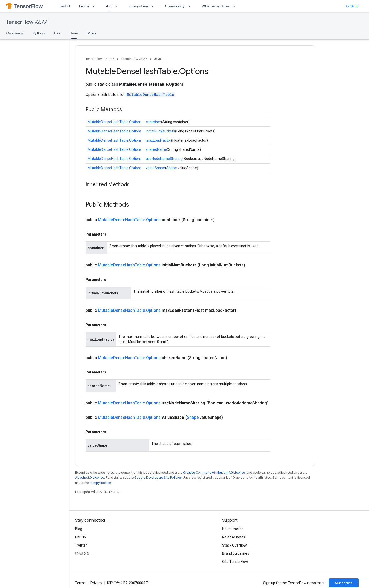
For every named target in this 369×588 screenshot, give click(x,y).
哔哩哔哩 (82, 553)
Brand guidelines (236, 553)
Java (157, 59)
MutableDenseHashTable (151, 95)
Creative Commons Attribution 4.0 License (214, 472)
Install (65, 6)
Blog (79, 529)
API (112, 59)
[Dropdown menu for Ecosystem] (154, 6)
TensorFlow (94, 59)
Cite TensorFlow (235, 562)
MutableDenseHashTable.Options (115, 122)
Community (175, 6)
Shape (172, 168)
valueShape (155, 168)
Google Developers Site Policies (158, 478)
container (153, 122)
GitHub (352, 6)
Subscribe (344, 583)
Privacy (96, 583)
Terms (80, 583)
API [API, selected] (109, 6)
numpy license (100, 483)
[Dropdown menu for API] (118, 6)
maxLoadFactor (158, 140)
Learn (84, 6)
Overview (15, 33)
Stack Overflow (234, 545)
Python (39, 33)
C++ (57, 33)
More (92, 33)
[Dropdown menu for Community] (191, 6)
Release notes (234, 537)
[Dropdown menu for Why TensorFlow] (236, 6)
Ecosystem (138, 6)
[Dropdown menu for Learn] (95, 6)
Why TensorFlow (216, 6)
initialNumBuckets (160, 131)
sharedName (156, 149)
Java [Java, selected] (74, 33)
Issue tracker (233, 529)
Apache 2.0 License (90, 478)
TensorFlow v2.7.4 (27, 22)
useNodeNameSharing (164, 159)
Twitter (81, 545)
